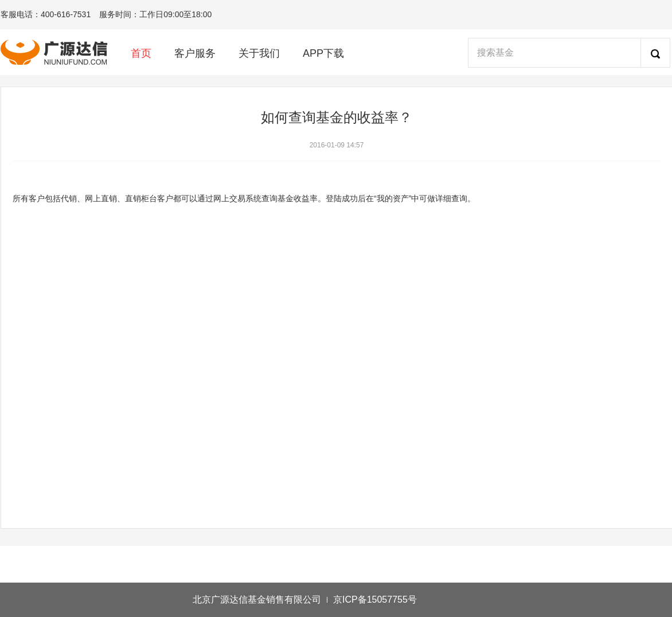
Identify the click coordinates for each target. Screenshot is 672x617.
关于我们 (259, 53)
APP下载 (323, 53)
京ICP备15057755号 (375, 600)
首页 (141, 53)
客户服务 (195, 53)
